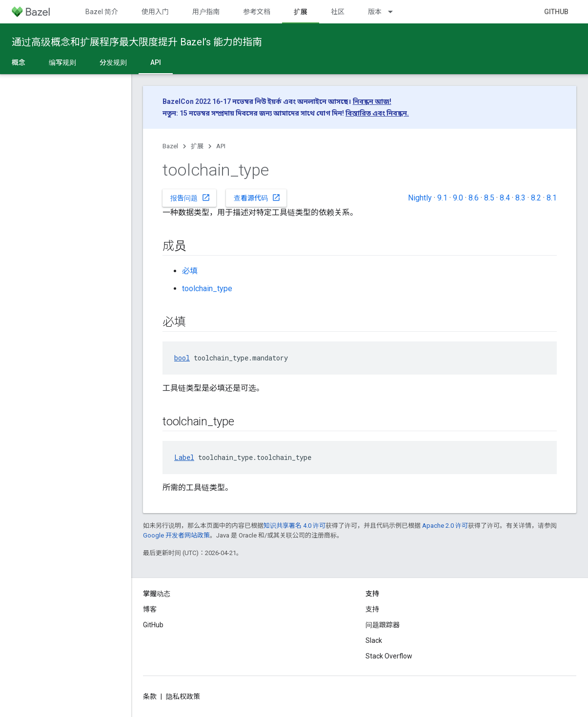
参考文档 (257, 12)
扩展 (197, 146)
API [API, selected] (156, 62)
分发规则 (113, 62)
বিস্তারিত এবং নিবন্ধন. (377, 113)
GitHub (556, 12)
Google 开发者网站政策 (176, 535)
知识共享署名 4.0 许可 (294, 526)
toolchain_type (207, 289)
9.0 (458, 198)
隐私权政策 (183, 697)
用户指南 (206, 12)
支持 (372, 609)
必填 (190, 271)
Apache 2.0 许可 (445, 526)
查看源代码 (257, 198)
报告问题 (190, 198)
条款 (150, 697)
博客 (150, 609)
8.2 (536, 198)
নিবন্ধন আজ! (372, 101)
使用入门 (155, 12)
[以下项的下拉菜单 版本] (395, 12)
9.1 (442, 198)
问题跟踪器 (383, 625)
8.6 (474, 198)
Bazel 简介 (102, 12)
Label (184, 457)
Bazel (170, 146)
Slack (374, 640)
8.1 (552, 198)
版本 (375, 12)
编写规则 (62, 62)
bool (182, 358)
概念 (19, 62)
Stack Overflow (389, 656)
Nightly (420, 198)
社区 (338, 12)
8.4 (505, 198)
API (221, 146)
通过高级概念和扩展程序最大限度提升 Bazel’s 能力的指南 (137, 42)
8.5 (489, 198)
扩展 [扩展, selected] (301, 12)
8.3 (520, 198)
